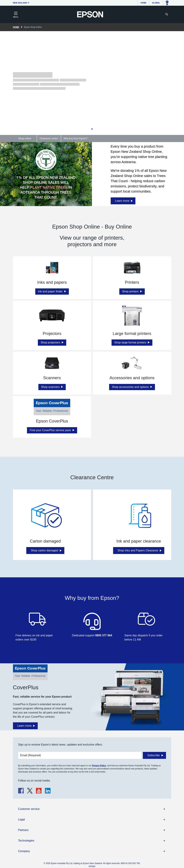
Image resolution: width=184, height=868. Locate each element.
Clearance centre (49, 138)
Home (143, 3)
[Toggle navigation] (16, 14)
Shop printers (131, 291)
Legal (22, 819)
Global (156, 3)
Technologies (26, 841)
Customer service (29, 809)
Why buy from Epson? (76, 138)
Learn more (122, 201)
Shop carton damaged (44, 550)
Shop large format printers (131, 342)
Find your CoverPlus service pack (51, 430)
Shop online (25, 138)
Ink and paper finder (51, 291)
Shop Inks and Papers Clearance (138, 550)
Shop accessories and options (131, 387)
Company (24, 851)
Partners (23, 830)
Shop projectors (51, 342)
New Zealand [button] (20, 3)
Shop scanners (51, 387)
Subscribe (153, 755)
